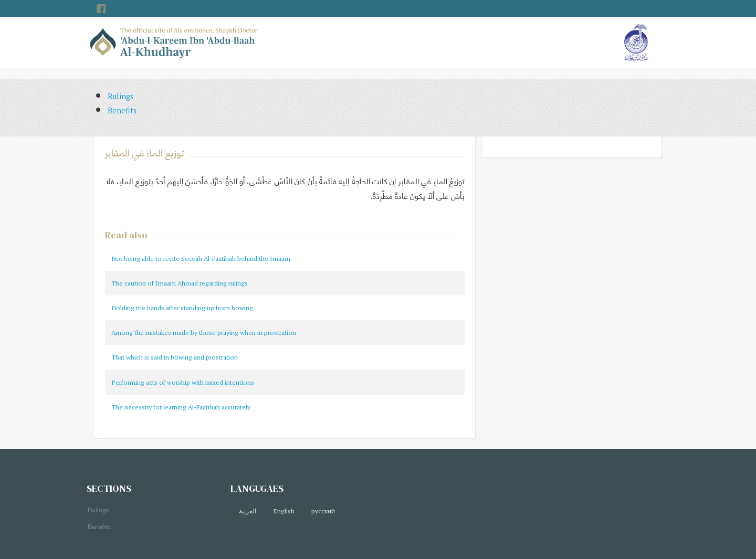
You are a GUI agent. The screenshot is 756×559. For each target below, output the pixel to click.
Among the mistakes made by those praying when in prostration (204, 333)
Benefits (122, 110)
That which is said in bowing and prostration (175, 357)
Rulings (120, 96)
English (284, 511)
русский (323, 511)
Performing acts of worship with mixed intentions (183, 382)
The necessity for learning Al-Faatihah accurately (181, 407)
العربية (248, 511)
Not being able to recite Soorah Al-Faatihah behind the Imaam (201, 259)
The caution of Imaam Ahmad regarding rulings (180, 283)
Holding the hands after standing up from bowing (182, 308)
